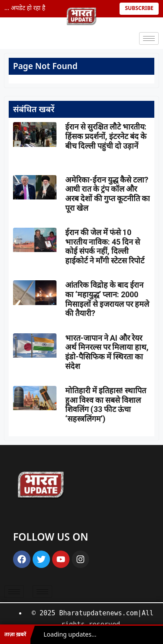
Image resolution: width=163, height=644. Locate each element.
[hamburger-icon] (149, 38)
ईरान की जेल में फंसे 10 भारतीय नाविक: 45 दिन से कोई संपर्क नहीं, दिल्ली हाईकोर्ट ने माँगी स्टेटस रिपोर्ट (105, 246)
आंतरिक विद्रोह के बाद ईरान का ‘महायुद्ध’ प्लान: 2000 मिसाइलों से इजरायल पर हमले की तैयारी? (107, 299)
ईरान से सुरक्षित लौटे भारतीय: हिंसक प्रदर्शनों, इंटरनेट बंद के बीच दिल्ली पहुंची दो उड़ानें (106, 136)
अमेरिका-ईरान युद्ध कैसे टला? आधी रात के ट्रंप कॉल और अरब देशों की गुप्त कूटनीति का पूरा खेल (108, 194)
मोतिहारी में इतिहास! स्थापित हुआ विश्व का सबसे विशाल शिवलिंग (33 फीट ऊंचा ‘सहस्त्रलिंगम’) (106, 405)
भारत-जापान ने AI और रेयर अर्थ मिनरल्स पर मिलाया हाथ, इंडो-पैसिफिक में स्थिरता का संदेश (107, 352)
